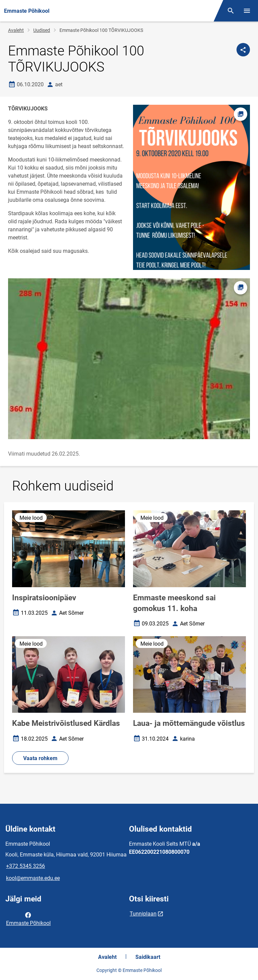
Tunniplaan (143, 914)
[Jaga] (243, 50)
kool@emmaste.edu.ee (33, 878)
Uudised (42, 30)
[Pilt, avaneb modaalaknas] (129, 359)
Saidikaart (148, 957)
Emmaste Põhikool (28, 919)
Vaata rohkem (40, 758)
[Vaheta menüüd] (247, 11)
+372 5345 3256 (26, 866)
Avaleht (16, 30)
